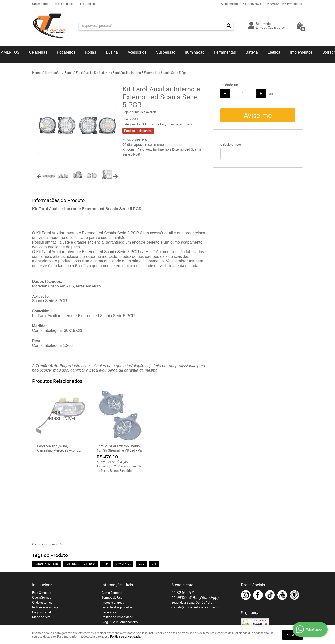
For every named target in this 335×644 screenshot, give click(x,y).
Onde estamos (42, 538)
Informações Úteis (117, 521)
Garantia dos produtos (117, 543)
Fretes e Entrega (113, 538)
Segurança (109, 548)
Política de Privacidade (117, 553)
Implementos (301, 52)
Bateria (252, 52)
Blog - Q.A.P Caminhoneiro (120, 558)
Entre (259, 27)
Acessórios (137, 52)
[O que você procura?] (229, 26)
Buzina (112, 52)
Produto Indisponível (61, 416)
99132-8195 (285, 4)
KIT (154, 500)
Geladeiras (38, 52)
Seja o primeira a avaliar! (139, 112)
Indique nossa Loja (45, 543)
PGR (141, 500)
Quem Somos (41, 4)
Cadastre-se (276, 27)
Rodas (91, 52)
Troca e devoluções (115, 563)
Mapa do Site (41, 553)
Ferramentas (225, 52)
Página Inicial (41, 548)
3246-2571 (252, 4)
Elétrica (274, 52)
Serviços (108, 567)
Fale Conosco (87, 4)
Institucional (43, 521)
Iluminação (195, 52)
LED (106, 500)
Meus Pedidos (64, 4)
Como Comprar (112, 528)
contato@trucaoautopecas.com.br (195, 543)
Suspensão (166, 52)
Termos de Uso (112, 533)
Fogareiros (66, 52)
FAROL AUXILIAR (46, 500)
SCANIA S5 (123, 500)
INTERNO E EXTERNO (80, 500)
